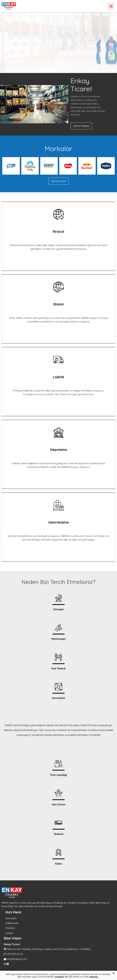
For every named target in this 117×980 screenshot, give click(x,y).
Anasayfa (11, 918)
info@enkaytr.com (17, 959)
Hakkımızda (12, 923)
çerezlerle (59, 977)
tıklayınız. (94, 977)
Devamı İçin (59, 181)
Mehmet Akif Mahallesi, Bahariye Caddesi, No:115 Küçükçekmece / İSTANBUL (49, 949)
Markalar (10, 928)
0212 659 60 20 (15, 954)
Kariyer (9, 933)
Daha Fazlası (81, 126)
